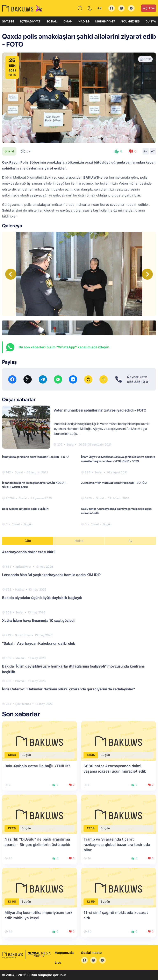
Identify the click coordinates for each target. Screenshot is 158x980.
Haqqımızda (64, 953)
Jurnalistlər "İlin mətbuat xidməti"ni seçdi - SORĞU (114, 483)
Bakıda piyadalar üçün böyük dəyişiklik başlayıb (42, 598)
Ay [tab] (130, 541)
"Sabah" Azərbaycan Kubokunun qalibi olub (39, 643)
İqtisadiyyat (30, 21)
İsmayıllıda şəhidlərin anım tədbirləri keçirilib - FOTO (35, 457)
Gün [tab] (28, 541)
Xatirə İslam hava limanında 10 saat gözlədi (38, 620)
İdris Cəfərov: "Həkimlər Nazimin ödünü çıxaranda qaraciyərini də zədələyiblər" (69, 689)
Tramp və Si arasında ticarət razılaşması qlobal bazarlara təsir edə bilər (117, 845)
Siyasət (8, 21)
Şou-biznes (130, 21)
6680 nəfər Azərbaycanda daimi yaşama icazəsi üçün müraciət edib (116, 511)
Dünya (151, 21)
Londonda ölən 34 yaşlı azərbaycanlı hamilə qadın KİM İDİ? (51, 575)
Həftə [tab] (79, 541)
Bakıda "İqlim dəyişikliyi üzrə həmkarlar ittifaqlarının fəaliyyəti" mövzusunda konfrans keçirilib (73, 669)
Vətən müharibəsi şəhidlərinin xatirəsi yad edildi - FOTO (100, 410)
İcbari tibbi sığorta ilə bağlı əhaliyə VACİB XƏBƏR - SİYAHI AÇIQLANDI (35, 485)
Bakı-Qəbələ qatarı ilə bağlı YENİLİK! (26, 509)
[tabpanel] (79, 628)
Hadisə (84, 21)
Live (149, 8)
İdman (67, 21)
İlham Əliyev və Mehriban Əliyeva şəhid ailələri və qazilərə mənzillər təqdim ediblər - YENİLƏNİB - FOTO (118, 459)
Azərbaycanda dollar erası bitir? (29, 552)
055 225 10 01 (138, 382)
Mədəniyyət (105, 21)
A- (146, 151)
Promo (20, 681)
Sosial (52, 21)
